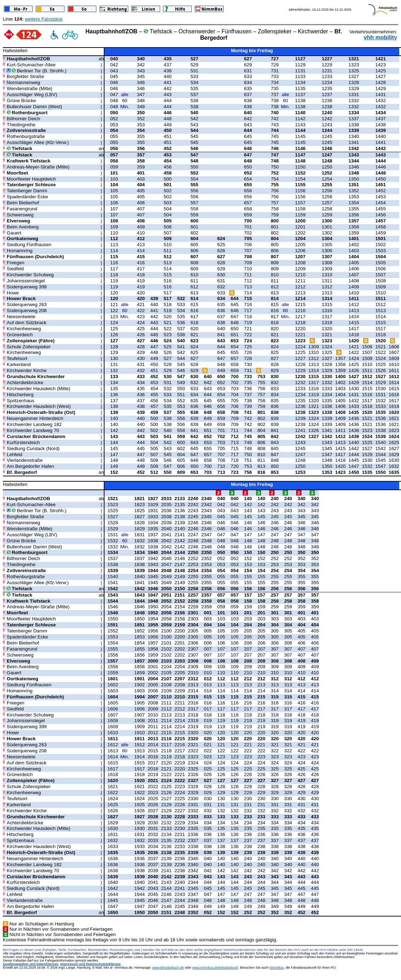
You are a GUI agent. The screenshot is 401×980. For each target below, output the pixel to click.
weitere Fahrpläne (44, 19)
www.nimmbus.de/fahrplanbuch (215, 968)
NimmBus (277, 968)
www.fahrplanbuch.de (168, 968)
